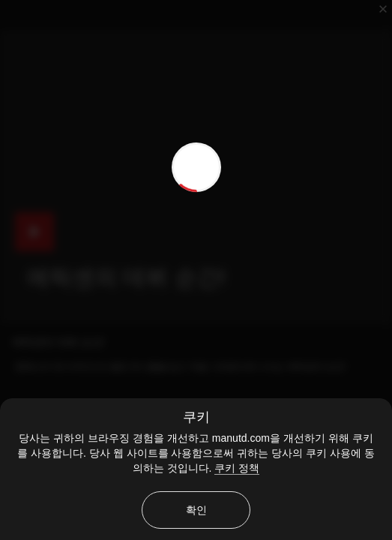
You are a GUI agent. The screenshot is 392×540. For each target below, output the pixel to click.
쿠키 (196, 417)
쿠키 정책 (237, 468)
